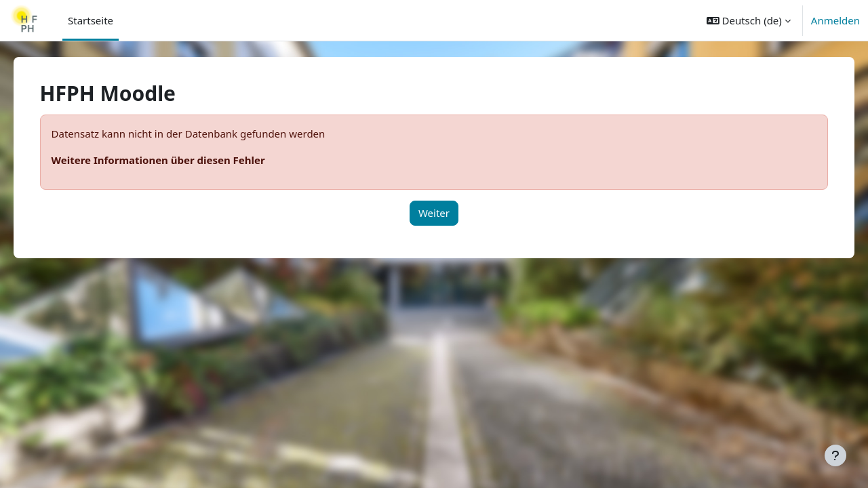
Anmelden (835, 20)
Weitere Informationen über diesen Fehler (177, 160)
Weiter (434, 213)
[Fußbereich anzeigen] (835, 455)
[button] (749, 20)
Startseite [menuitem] (91, 20)
